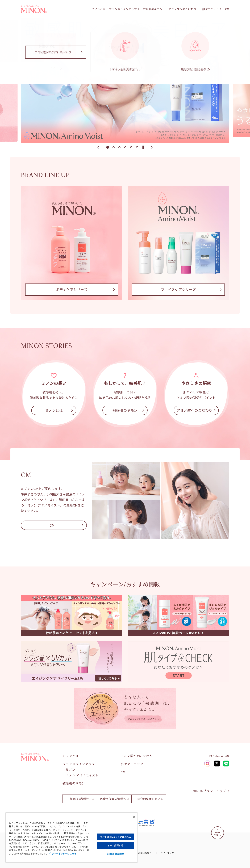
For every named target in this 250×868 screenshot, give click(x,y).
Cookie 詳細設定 (115, 854)
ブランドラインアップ (123, 9)
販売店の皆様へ (80, 799)
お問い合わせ (145, 853)
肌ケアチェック (212, 9)
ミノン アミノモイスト (82, 775)
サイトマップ (167, 853)
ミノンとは (99, 9)
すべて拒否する (115, 845)
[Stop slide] (143, 147)
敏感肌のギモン (153, 9)
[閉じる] (134, 817)
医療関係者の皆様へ (113, 799)
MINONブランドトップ (209, 791)
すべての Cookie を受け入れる (115, 837)
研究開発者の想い (149, 799)
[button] (98, 147)
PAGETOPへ (218, 834)
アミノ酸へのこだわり (182, 9)
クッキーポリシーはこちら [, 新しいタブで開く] (63, 854)
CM (227, 9)
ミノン (70, 769)
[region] (72, 838)
